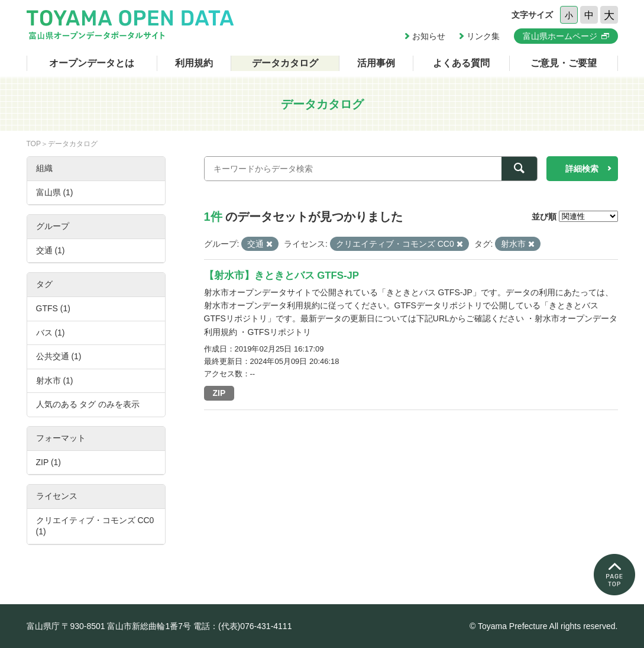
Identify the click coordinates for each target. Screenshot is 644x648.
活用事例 (376, 63)
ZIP (219, 393)
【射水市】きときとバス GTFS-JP (282, 275)
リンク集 (483, 36)
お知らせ (429, 36)
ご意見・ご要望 (564, 63)
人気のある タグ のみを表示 (88, 404)
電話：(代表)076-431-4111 (243, 626)
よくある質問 (461, 63)
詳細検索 (582, 169)
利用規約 (194, 63)
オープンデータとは (92, 63)
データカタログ (285, 63)
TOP (34, 144)
